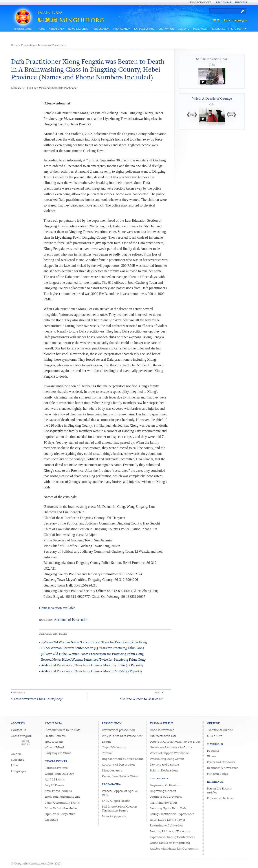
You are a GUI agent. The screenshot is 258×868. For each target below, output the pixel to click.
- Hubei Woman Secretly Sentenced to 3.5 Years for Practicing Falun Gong (92, 648)
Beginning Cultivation (165, 785)
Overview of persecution (118, 730)
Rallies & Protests (56, 768)
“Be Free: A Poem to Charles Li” (141, 699)
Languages (18, 771)
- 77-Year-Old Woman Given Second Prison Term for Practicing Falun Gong (93, 642)
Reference (218, 29)
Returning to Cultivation (166, 825)
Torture (107, 753)
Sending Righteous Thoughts (170, 831)
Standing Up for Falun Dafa (168, 808)
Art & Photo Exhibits (58, 791)
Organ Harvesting (114, 747)
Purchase (241, 3)
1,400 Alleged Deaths (116, 801)
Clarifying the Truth (163, 803)
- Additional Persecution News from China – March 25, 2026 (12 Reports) (91, 665)
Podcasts (213, 751)
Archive (16, 754)
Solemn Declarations (164, 770)
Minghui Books (217, 774)
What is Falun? (54, 747)
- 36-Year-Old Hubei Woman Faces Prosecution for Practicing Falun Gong (91, 654)
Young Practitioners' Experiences (172, 814)
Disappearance (112, 770)
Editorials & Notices (220, 798)
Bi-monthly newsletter (222, 768)
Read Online (223, 3)
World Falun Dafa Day (59, 774)
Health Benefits (55, 736)
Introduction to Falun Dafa (63, 730)
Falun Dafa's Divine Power (167, 820)
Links (15, 765)
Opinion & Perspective (60, 814)
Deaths (107, 742)
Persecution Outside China (120, 776)
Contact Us (18, 730)
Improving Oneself (163, 791)
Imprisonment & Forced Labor (122, 759)
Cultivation (166, 29)
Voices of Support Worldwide (169, 753)
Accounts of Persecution (52, 45)
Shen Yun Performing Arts (62, 797)
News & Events (78, 29)
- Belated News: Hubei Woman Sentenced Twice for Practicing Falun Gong (92, 659)
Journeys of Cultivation (166, 797)
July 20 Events (54, 785)
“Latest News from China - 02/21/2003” (37, 699)
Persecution (101, 29)
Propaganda (122, 29)
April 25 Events (55, 779)
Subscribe (18, 760)
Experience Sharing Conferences (172, 837)
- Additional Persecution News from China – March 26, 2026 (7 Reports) (91, 671)
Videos (212, 756)
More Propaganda (114, 816)
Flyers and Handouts (221, 762)
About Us (18, 723)
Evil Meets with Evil (163, 736)
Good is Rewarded (162, 730)
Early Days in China (58, 753)
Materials (200, 29)
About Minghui (21, 736)
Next (157, 693)
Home (41, 29)
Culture (184, 29)
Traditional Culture (220, 730)
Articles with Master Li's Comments (174, 849)
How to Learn (54, 742)
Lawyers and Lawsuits (165, 765)
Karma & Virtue (144, 29)
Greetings (51, 820)
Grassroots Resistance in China (171, 747)
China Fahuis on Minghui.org (170, 843)
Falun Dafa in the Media (61, 808)
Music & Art (215, 736)
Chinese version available (57, 608)
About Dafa (56, 29)
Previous (19, 693)
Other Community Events (62, 803)
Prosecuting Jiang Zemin (167, 759)
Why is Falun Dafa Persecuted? (122, 736)
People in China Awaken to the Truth (175, 742)
